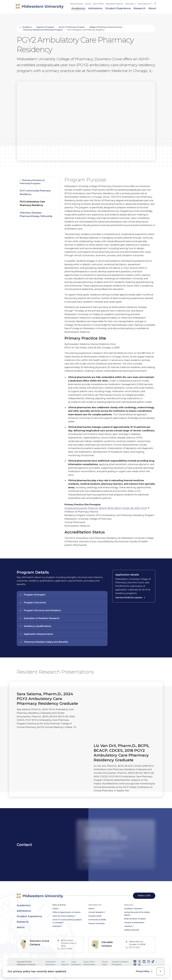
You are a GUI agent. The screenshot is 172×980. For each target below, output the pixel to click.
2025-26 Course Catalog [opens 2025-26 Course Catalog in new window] (63, 916)
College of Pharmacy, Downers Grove (106, 27)
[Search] (155, 3)
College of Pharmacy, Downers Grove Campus (103, 855)
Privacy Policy (143, 971)
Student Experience (29, 916)
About (21, 927)
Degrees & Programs (45, 27)
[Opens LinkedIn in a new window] (135, 965)
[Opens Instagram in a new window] (149, 961)
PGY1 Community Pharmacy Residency (35, 192)
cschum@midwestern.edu (99, 861)
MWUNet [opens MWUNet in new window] (56, 926)
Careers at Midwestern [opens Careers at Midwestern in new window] (134, 923)
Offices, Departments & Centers (67, 912)
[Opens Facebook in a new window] (135, 961)
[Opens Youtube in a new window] (144, 961)
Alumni (91, 909)
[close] (160, 971)
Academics (27, 27)
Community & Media (97, 920)
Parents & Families (97, 923)
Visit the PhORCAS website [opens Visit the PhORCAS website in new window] (129, 598)
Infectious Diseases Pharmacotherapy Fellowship (36, 215)
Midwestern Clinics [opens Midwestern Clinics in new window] (114, 4)
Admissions (24, 911)
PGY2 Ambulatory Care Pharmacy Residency (32, 203)
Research (23, 922)
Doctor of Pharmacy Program (72, 27)
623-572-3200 (134, 947)
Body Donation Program (135, 919)
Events (88, 4)
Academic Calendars (133, 909)
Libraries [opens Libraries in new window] (128, 926)
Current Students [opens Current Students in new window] (96, 912)
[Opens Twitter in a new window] (140, 961)
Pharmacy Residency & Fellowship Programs (43, 30)
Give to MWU (98, 4)
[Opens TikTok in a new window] (153, 961)
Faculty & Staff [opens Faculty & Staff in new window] (95, 916)
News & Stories (77, 4)
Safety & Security (132, 930)
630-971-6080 (67, 949)
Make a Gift (144, 896)
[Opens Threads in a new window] (139, 965)
